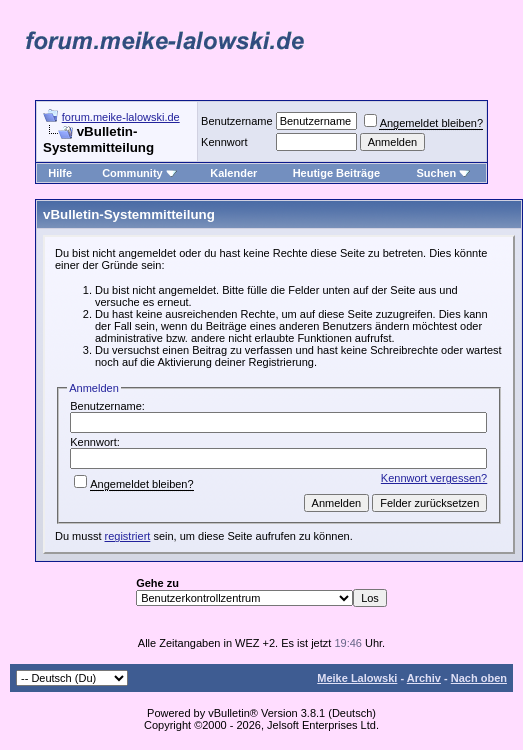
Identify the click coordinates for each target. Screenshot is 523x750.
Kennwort (224, 142)
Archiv (424, 678)
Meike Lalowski (357, 678)
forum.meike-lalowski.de (121, 117)
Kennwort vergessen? (434, 478)
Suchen (443, 173)
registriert (128, 536)
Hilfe (60, 173)
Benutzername (237, 121)
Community (139, 173)
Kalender (233, 173)
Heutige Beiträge (336, 173)
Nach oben (479, 678)
